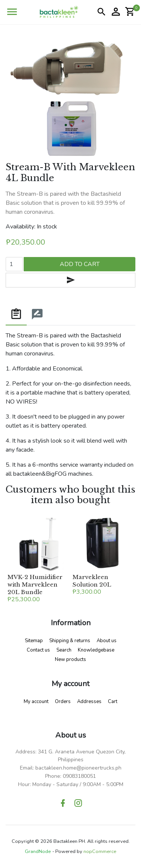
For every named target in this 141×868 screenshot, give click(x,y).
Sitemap (34, 641)
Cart (113, 702)
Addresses (89, 702)
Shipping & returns (70, 641)
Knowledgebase (96, 650)
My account (36, 702)
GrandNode (38, 851)
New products (70, 659)
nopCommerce (100, 851)
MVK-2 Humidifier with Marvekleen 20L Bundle (35, 584)
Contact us (38, 650)
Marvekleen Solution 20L (92, 581)
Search (64, 650)
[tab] (16, 315)
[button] (12, 12)
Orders (63, 702)
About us (107, 641)
